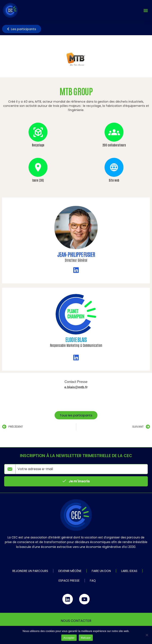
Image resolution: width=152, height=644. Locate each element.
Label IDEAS (129, 571)
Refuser (86, 638)
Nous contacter (76, 621)
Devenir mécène (70, 571)
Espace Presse (69, 581)
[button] (146, 10)
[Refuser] (147, 635)
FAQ (93, 581)
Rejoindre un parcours (30, 571)
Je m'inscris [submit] (76, 481)
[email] (82, 469)
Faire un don (101, 571)
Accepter (69, 638)
